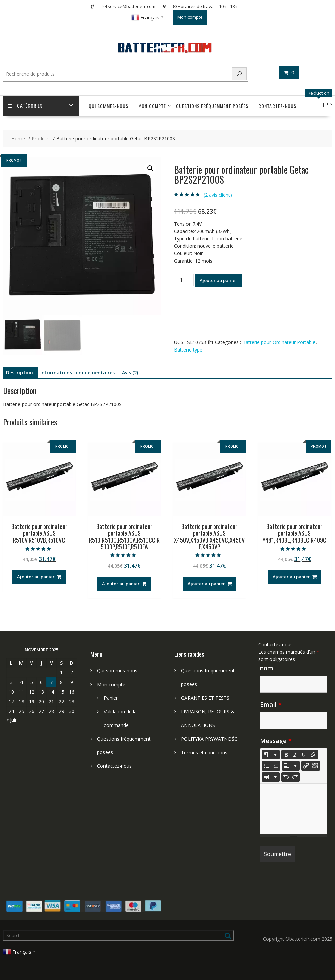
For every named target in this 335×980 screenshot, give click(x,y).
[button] (150, 168)
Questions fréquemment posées (212, 106)
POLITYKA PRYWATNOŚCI (210, 739)
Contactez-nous (277, 106)
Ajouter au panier (218, 280)
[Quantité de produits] (184, 280)
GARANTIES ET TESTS (205, 698)
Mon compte (190, 17)
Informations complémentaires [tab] (77, 372)
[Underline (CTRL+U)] (304, 755)
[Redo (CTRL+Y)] (295, 777)
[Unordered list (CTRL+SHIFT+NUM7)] (266, 766)
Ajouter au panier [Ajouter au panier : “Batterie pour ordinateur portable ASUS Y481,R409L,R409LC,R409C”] (291, 577)
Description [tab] (19, 372)
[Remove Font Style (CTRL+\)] (313, 755)
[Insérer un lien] (306, 766)
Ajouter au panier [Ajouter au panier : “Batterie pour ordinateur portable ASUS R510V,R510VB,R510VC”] (36, 577)
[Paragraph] (291, 766)
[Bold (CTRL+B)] (286, 755)
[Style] (271, 755)
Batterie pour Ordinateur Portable (279, 342)
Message (276, 741)
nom (267, 668)
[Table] (271, 777)
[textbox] (294, 809)
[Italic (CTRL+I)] (295, 755)
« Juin (12, 720)
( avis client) (218, 195)
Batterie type (188, 350)
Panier (111, 698)
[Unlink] (315, 766)
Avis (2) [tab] (130, 372)
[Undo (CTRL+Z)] (286, 777)
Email (271, 704)
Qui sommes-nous (109, 106)
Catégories (26, 106)
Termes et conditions (204, 753)
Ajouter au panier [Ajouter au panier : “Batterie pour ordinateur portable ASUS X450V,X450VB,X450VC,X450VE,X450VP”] (206, 584)
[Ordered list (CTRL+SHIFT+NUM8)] (276, 766)
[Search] (239, 74)
